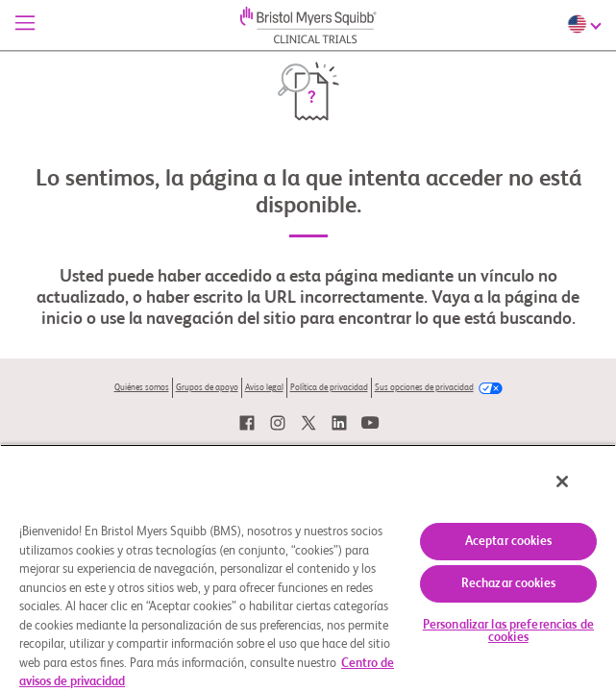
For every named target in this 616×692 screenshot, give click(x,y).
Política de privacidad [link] (329, 388)
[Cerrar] (576, 494)
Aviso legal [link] (264, 388)
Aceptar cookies (508, 542)
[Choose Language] (587, 24)
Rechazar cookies (508, 584)
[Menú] (25, 25)
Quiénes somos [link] (142, 388)
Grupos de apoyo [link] (207, 388)
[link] (247, 423)
